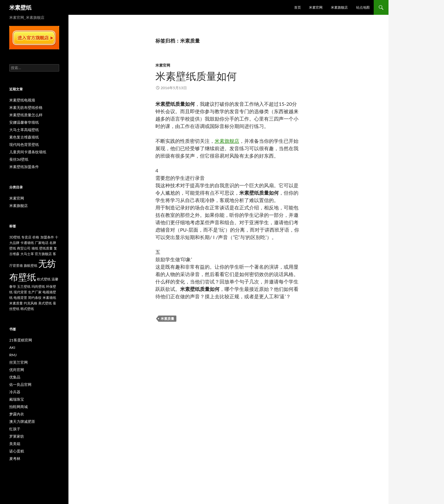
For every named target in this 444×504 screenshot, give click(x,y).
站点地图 (363, 7)
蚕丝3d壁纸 (19, 159)
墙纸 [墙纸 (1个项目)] (35, 248)
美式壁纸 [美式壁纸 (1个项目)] (45, 303)
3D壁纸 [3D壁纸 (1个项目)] (15, 237)
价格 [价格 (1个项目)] (36, 237)
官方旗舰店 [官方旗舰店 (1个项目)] (43, 254)
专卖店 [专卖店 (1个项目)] (26, 237)
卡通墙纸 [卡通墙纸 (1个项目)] (27, 243)
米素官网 (316, 7)
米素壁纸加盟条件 (24, 167)
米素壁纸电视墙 (22, 100)
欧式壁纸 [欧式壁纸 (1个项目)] (44, 279)
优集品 (15, 377)
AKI (12, 347)
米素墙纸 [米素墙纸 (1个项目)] (49, 297)
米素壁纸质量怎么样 (26, 115)
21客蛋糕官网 (21, 340)
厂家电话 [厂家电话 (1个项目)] (42, 243)
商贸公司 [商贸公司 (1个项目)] (24, 248)
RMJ (13, 355)
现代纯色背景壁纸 (24, 145)
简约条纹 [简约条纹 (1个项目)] (35, 297)
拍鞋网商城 (18, 407)
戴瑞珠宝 (17, 399)
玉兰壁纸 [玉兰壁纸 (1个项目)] (24, 286)
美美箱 (15, 444)
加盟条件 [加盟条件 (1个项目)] (47, 237)
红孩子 (15, 429)
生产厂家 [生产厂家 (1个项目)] (35, 292)
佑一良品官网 (20, 384)
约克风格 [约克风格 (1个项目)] (31, 303)
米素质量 (167, 318)
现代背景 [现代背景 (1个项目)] (20, 292)
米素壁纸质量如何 (196, 76)
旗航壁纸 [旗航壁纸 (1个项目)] (31, 265)
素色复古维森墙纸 (24, 137)
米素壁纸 (20, 7)
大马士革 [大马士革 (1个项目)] (27, 254)
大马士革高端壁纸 (24, 130)
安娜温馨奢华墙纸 (24, 122)
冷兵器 (15, 392)
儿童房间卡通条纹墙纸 (28, 152)
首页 (298, 7)
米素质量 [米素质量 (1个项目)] (16, 303)
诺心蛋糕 (17, 451)
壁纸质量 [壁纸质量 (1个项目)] (46, 248)
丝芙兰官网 (18, 362)
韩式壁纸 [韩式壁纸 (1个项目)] (27, 309)
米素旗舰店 (339, 7)
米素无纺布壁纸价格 (26, 107)
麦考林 (15, 459)
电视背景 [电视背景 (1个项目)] (20, 297)
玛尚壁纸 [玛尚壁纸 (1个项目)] (38, 286)
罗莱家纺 (17, 436)
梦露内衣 (17, 414)
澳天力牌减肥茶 (22, 421)
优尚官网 (17, 370)
